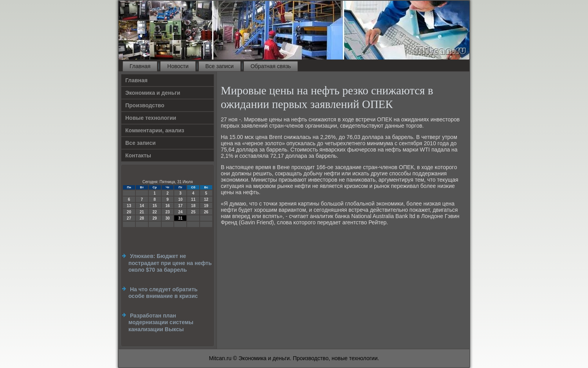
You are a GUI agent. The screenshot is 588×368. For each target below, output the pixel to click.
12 (206, 199)
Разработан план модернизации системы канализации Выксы (161, 322)
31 (180, 218)
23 (167, 212)
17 (180, 206)
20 (129, 212)
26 (206, 212)
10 (180, 199)
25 (193, 212)
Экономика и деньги (153, 93)
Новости (178, 66)
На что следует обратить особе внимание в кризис (163, 293)
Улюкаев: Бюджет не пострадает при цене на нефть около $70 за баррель (170, 263)
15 (155, 206)
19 (206, 206)
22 (155, 212)
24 (180, 212)
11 (193, 199)
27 (129, 218)
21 (142, 212)
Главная (140, 66)
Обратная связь (271, 66)
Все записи (220, 66)
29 (155, 218)
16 (167, 206)
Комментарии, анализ (155, 130)
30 (167, 218)
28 (142, 218)
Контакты (138, 155)
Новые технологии (151, 118)
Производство (145, 105)
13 (129, 206)
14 (142, 206)
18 (193, 206)
